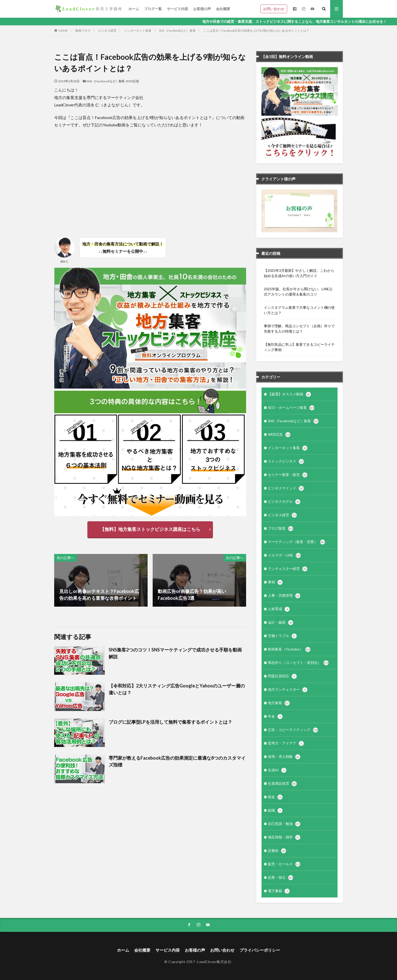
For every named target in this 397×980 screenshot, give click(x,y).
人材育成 (279, 609)
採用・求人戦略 (284, 757)
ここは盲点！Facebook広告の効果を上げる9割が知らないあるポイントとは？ (256, 31)
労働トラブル (282, 636)
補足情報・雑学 (284, 837)
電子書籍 (279, 891)
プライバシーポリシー (260, 950)
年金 (275, 717)
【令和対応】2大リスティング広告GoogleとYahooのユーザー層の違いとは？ (177, 689)
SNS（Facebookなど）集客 (177, 31)
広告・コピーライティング (293, 730)
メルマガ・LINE (284, 555)
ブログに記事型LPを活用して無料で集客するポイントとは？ (170, 722)
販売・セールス (284, 864)
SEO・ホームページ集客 (291, 408)
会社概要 (223, 9)
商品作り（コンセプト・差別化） (298, 663)
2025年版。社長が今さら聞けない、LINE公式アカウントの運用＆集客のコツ (298, 292)
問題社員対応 (282, 676)
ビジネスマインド (286, 488)
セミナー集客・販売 (288, 475)
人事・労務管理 (284, 596)
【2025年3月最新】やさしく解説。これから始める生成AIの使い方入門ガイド (299, 273)
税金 (275, 797)
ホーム (134, 9)
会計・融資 (281, 623)
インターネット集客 (138, 31)
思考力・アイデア (286, 743)
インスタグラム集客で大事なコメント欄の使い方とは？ (299, 310)
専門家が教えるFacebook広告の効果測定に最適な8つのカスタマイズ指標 (177, 761)
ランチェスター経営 (288, 569)
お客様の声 (202, 9)
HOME (63, 31)
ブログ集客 (281, 529)
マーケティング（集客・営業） (296, 542)
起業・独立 (281, 878)
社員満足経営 (282, 784)
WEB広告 (132, 81)
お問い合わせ (274, 9)
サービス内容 (177, 9)
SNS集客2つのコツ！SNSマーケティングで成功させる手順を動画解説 (175, 653)
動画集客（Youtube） (289, 649)
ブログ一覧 (153, 9)
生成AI (277, 770)
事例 (275, 582)
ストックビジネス (286, 462)
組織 (275, 811)
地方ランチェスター (288, 690)
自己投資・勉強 (284, 824)
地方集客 (279, 703)
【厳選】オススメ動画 (289, 394)
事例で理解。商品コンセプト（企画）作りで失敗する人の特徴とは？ (299, 329)
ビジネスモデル (284, 502)
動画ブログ (83, 31)
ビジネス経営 (107, 31)
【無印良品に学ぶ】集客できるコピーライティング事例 (299, 347)
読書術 (277, 851)
